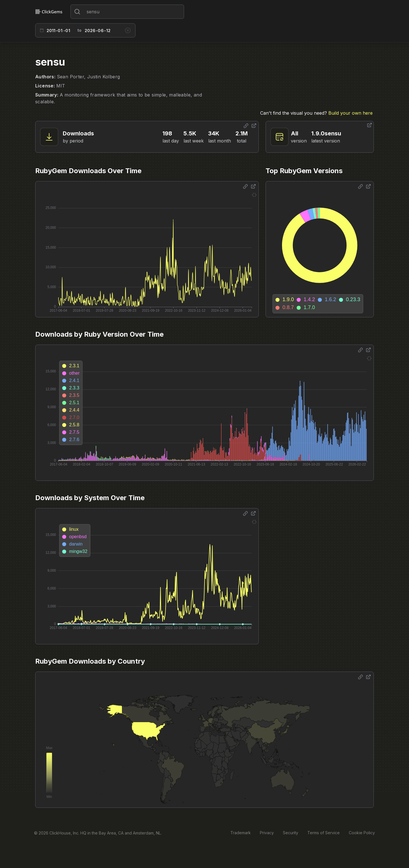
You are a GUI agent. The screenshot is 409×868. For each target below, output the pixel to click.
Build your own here (350, 113)
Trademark (241, 833)
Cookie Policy (362, 833)
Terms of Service (324, 833)
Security (291, 833)
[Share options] (246, 126)
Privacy (267, 833)
